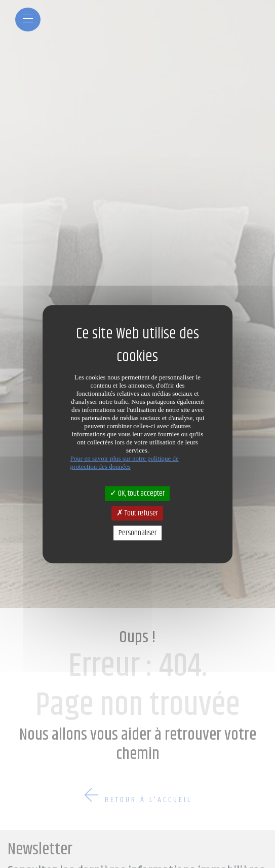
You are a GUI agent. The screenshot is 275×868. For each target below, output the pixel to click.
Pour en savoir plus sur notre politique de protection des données (125, 462)
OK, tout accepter (137, 493)
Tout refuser (137, 513)
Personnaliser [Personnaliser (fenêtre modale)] (137, 533)
